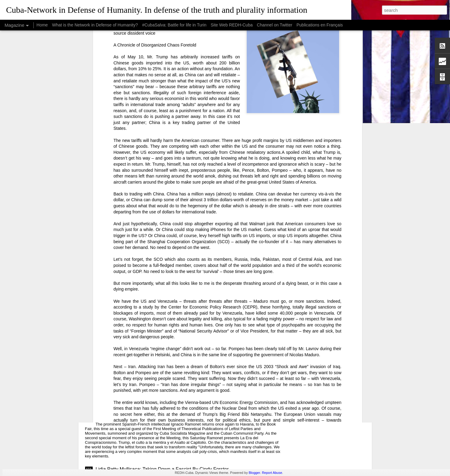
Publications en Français (320, 25)
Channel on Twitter (274, 25)
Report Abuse (272, 473)
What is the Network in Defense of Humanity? (95, 25)
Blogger (254, 473)
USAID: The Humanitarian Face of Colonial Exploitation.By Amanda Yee (173, 361)
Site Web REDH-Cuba (232, 25)
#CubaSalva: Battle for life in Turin (174, 25)
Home (42, 25)
